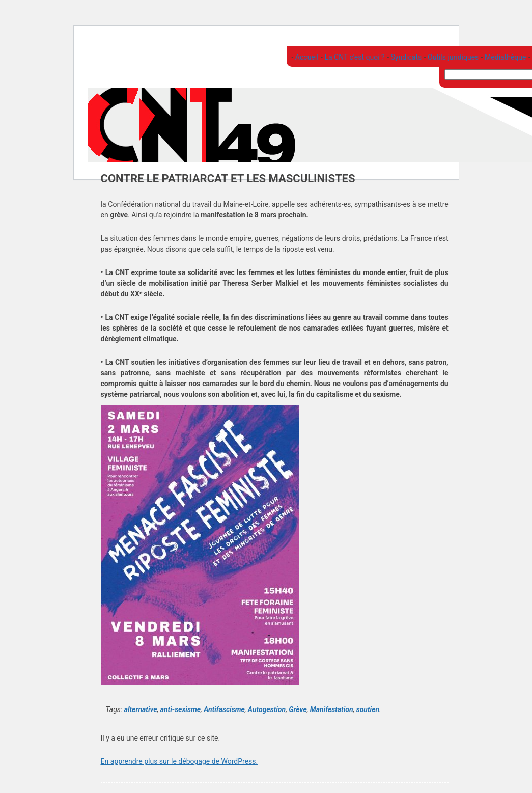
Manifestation (332, 709)
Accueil (306, 57)
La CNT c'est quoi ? (354, 57)
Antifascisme (224, 709)
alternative (141, 709)
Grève (298, 709)
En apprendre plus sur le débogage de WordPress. (179, 761)
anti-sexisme (180, 709)
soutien (368, 709)
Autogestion (267, 709)
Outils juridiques (453, 57)
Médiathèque (505, 57)
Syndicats (405, 57)
